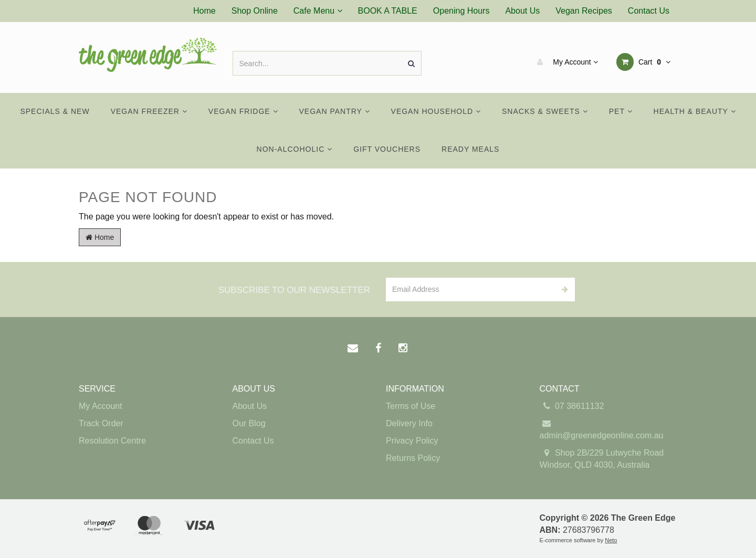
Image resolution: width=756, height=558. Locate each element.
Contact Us (649, 11)
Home (204, 11)
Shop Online (255, 11)
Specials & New (55, 111)
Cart (643, 62)
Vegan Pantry (335, 111)
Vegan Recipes (584, 11)
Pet (621, 111)
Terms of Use (411, 406)
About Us (522, 11)
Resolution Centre (112, 441)
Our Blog (249, 423)
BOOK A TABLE (388, 11)
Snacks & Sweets (545, 111)
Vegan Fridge (243, 111)
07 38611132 (572, 407)
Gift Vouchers (387, 149)
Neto (611, 540)
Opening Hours (461, 11)
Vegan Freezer (149, 111)
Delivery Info (409, 423)
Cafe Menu (318, 11)
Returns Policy (413, 458)
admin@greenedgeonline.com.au (602, 429)
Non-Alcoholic (295, 149)
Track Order (101, 423)
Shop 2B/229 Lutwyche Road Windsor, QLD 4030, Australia (602, 458)
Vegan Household (436, 111)
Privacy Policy (412, 441)
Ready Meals (470, 149)
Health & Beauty (695, 111)
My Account (565, 62)
